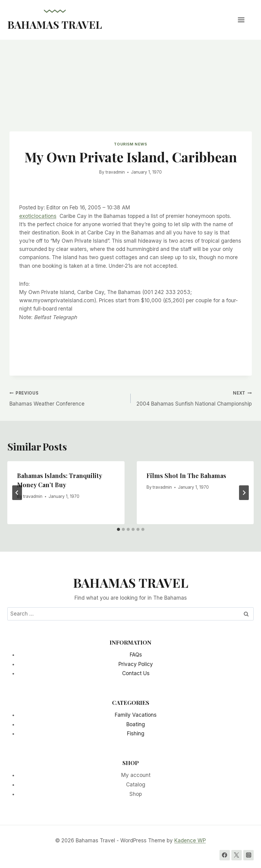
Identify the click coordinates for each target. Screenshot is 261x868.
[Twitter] (237, 855)
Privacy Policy (136, 664)
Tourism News (130, 144)
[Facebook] (225, 855)
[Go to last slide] (17, 493)
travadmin (115, 172)
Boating (136, 724)
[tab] (118, 529)
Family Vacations (136, 715)
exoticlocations (38, 216)
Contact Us (136, 673)
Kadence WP (190, 840)
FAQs (136, 655)
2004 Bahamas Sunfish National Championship (194, 398)
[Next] (244, 493)
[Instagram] (248, 855)
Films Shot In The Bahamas (186, 475)
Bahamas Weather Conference (67, 398)
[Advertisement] (130, 86)
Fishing (136, 734)
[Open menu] (244, 20)
